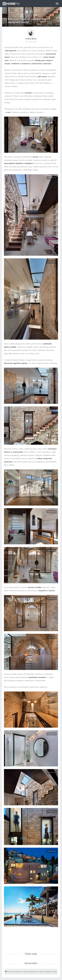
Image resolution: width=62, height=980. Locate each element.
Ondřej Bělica (31, 39)
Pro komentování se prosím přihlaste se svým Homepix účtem (31, 972)
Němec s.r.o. (52, 890)
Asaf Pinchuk (52, 120)
